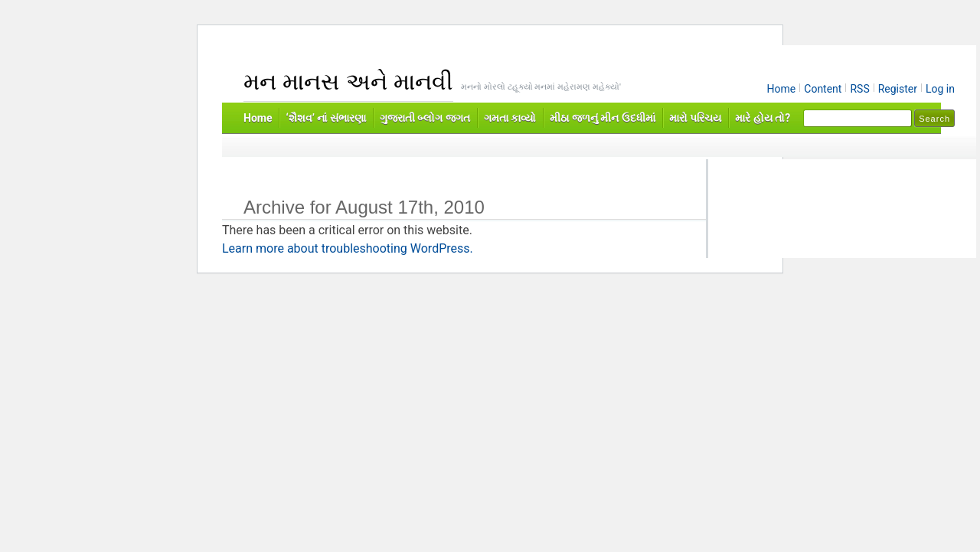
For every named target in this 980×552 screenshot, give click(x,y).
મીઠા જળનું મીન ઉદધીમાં (602, 118)
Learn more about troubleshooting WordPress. (348, 248)
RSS (859, 89)
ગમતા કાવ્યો (510, 118)
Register (898, 89)
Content (823, 89)
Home (782, 89)
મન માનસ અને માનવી (348, 82)
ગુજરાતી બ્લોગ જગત (425, 118)
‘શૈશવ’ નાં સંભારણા (325, 118)
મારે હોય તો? (763, 118)
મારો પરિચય (695, 118)
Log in (940, 89)
